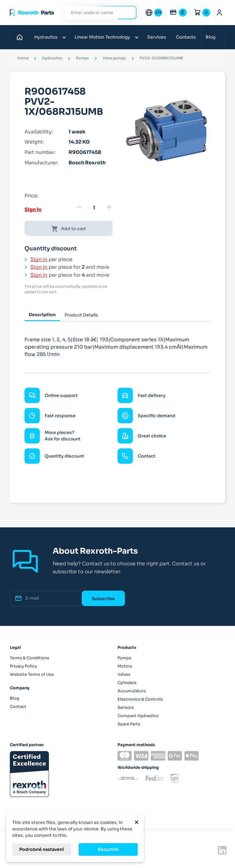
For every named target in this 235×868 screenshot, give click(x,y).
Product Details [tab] (81, 315)
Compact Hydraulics (138, 716)
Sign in (33, 210)
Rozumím (108, 849)
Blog (211, 37)
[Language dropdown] (154, 13)
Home (21, 37)
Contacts (186, 37)
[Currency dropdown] (178, 13)
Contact (18, 707)
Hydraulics (46, 37)
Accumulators (132, 691)
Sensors (126, 707)
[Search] (96, 13)
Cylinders (127, 683)
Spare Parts (129, 724)
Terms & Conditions (30, 658)
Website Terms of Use (32, 674)
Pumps (124, 658)
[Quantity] (94, 208)
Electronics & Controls (140, 699)
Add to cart (69, 229)
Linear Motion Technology (102, 37)
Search (128, 12)
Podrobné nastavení (42, 849)
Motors (125, 666)
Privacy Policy (23, 666)
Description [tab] (42, 315)
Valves (124, 674)
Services (157, 37)
